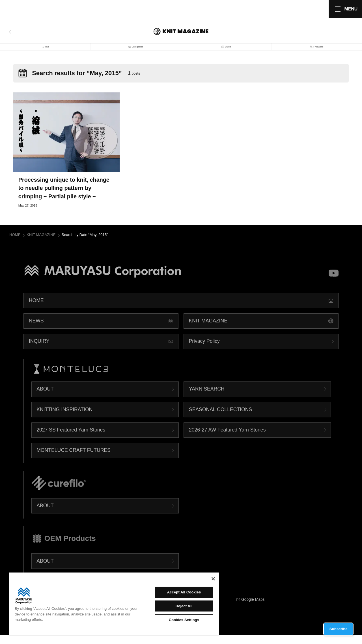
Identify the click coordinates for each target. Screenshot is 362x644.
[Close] (213, 579)
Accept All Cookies (184, 592)
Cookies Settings (184, 620)
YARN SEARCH (207, 397)
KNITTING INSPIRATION (64, 418)
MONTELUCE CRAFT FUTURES (74, 459)
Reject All (184, 606)
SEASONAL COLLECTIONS (220, 418)
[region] (114, 604)
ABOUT (45, 397)
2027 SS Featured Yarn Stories (71, 438)
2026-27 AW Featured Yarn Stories (227, 438)
